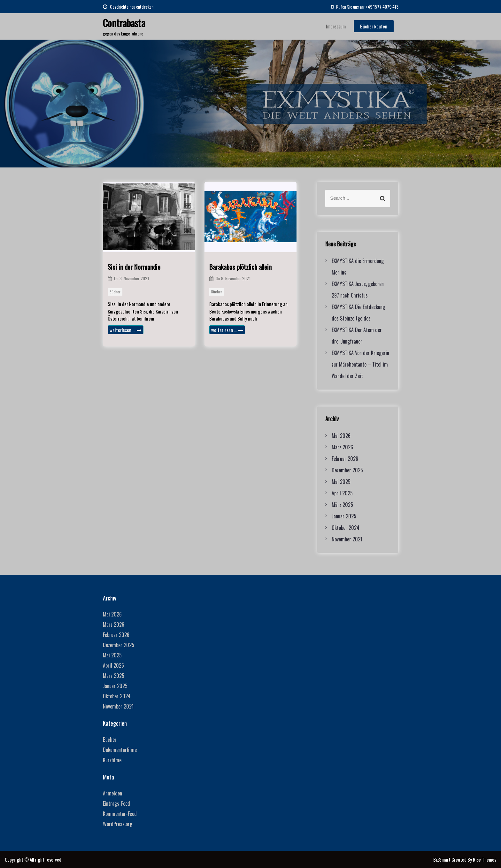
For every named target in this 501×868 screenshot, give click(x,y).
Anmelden (112, 793)
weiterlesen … (126, 330)
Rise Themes (485, 859)
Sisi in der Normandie (134, 267)
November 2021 (347, 539)
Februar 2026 (345, 459)
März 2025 (342, 505)
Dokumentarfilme (120, 750)
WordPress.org (118, 824)
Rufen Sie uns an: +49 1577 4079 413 (365, 7)
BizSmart (442, 859)
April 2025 (342, 493)
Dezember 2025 (347, 470)
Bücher (115, 292)
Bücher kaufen (374, 26)
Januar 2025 (344, 516)
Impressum (336, 26)
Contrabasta (124, 23)
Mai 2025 (341, 482)
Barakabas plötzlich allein (240, 267)
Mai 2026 (341, 436)
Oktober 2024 (346, 528)
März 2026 (342, 447)
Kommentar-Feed (120, 814)
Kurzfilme (112, 760)
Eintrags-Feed (116, 803)
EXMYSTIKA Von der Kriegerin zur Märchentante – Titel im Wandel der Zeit (360, 364)
